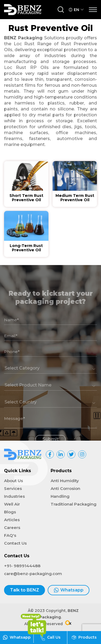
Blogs (10, 512)
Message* (15, 425)
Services (13, 488)
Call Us (50, 637)
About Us (13, 481)
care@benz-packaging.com (33, 574)
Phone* (12, 359)
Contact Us (15, 543)
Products (84, 637)
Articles (12, 520)
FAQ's (10, 535)
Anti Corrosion (65, 488)
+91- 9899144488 (22, 566)
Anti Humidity (65, 481)
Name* (11, 327)
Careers (12, 528)
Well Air (12, 504)
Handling (60, 496)
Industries (14, 496)
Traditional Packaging (74, 504)
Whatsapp (69, 590)
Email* (11, 343)
